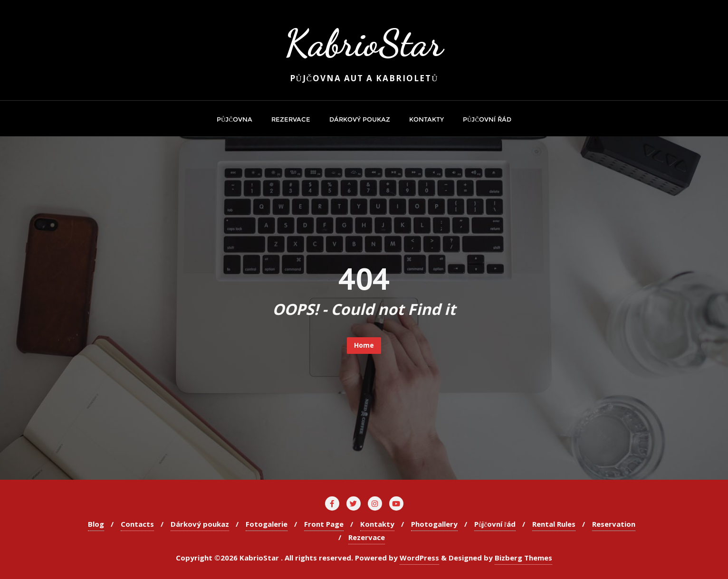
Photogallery (434, 524)
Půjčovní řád (495, 524)
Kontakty (377, 524)
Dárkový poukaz (200, 524)
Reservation (614, 524)
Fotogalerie (267, 524)
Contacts (137, 524)
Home (364, 345)
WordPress (419, 558)
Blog (96, 524)
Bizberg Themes (523, 558)
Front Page (324, 524)
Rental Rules (554, 524)
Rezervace (367, 537)
